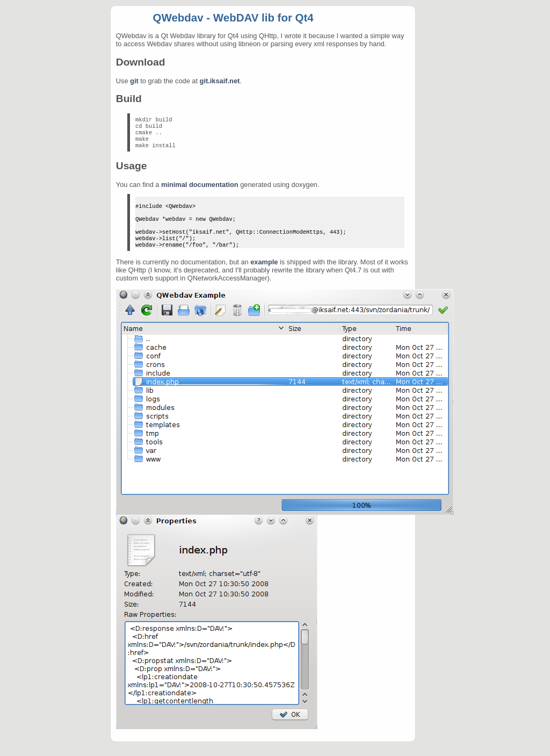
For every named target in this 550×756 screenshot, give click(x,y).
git (134, 81)
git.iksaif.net (220, 81)
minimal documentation (200, 190)
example (264, 276)
